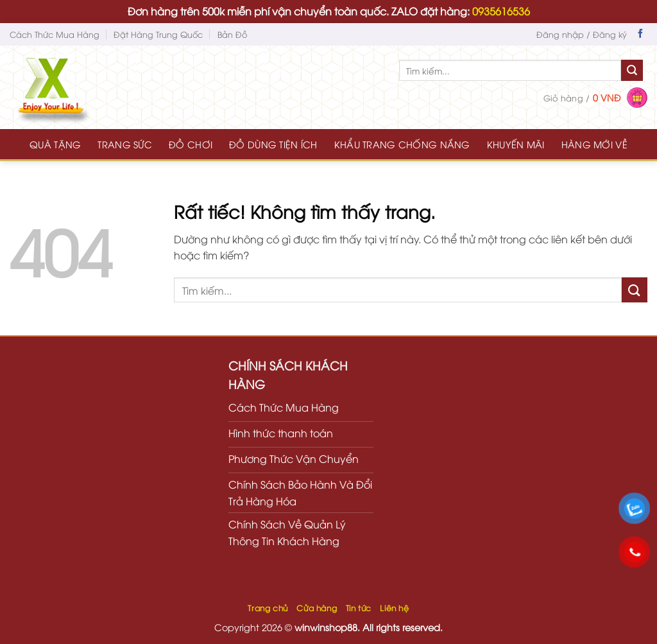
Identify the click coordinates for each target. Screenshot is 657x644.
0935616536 (501, 11)
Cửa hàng (317, 608)
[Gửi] (632, 71)
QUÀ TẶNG (55, 144)
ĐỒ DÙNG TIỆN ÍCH (273, 144)
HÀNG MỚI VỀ (594, 144)
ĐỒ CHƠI (191, 144)
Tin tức (359, 608)
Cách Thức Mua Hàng (55, 34)
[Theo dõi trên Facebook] (640, 35)
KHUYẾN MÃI (516, 144)
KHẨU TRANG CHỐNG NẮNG (402, 144)
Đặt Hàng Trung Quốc (158, 34)
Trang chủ (268, 608)
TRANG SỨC (125, 144)
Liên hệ (394, 608)
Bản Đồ (232, 34)
